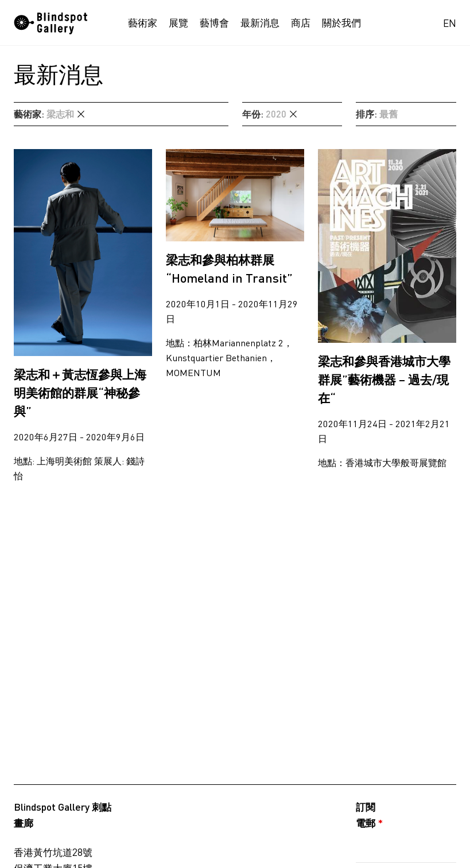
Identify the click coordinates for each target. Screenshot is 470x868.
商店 (301, 23)
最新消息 (260, 23)
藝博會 (214, 23)
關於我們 (341, 23)
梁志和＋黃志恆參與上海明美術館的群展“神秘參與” (80, 392)
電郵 (369, 823)
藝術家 (143, 23)
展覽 (178, 23)
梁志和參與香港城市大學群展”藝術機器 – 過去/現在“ (384, 379)
